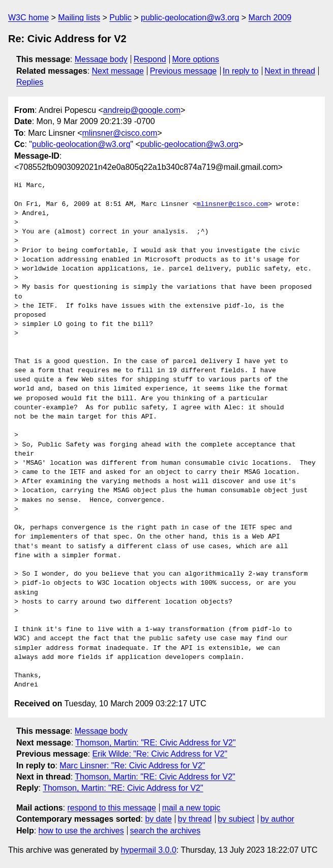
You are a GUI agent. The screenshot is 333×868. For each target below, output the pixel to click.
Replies (30, 82)
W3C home (28, 18)
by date (158, 819)
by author (277, 819)
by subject (236, 819)
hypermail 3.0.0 (148, 850)
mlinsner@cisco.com (120, 133)
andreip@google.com (142, 110)
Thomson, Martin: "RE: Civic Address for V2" (155, 743)
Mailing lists (79, 18)
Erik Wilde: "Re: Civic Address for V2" (160, 754)
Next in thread (290, 71)
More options (196, 59)
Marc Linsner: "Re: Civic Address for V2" (132, 766)
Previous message (184, 71)
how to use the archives (81, 831)
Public (120, 18)
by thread (195, 819)
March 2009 (270, 18)
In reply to (240, 71)
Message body (101, 59)
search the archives (165, 831)
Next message (118, 71)
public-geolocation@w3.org (190, 18)
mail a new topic (191, 808)
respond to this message (111, 808)
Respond (150, 59)
